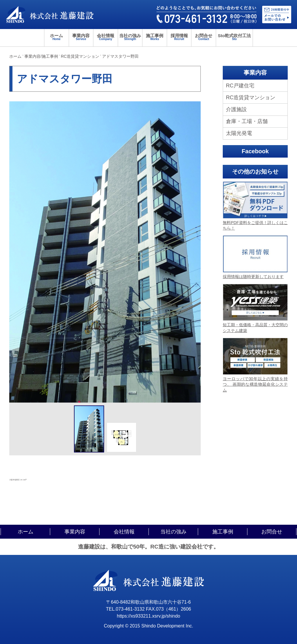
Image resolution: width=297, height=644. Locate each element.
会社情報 (106, 37)
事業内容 (81, 37)
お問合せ (204, 37)
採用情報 (179, 37)
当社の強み (130, 37)
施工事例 (155, 37)
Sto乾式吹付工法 (234, 37)
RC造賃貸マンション (251, 98)
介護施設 (236, 109)
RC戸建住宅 (240, 86)
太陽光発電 (239, 133)
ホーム (57, 37)
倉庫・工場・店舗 (247, 121)
